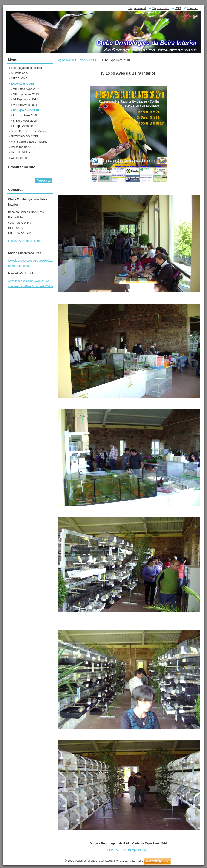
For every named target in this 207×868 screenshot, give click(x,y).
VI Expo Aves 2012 (26, 99)
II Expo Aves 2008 (25, 121)
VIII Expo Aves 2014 (26, 89)
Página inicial (65, 60)
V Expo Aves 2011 (25, 105)
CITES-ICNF (19, 78)
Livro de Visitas (21, 152)
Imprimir (192, 8)
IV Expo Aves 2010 (26, 110)
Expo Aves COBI (89, 60)
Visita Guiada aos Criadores (29, 142)
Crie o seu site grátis (129, 861)
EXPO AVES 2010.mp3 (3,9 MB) (128, 850)
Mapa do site (160, 8)
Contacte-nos (20, 158)
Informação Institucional (26, 68)
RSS (178, 8)
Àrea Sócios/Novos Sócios (28, 131)
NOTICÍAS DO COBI (24, 136)
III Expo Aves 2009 (25, 115)
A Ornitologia (19, 73)
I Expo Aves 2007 (24, 126)
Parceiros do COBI (23, 147)
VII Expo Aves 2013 (26, 94)
